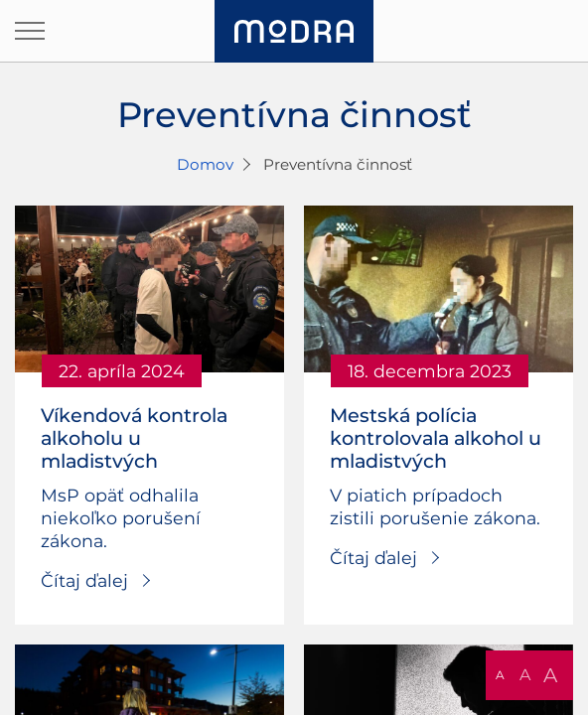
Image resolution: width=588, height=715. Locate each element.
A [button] (500, 675)
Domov (205, 164)
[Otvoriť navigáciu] (30, 31)
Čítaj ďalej (84, 580)
